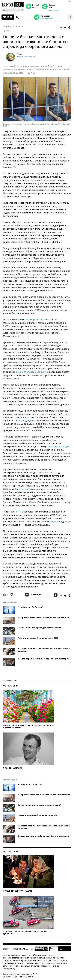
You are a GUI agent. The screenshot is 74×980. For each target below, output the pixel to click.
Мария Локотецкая (26, 57)
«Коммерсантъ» (33, 319)
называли (57, 521)
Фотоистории (11, 686)
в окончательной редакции (31, 372)
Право (6, 30)
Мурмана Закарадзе (58, 446)
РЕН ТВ (19, 512)
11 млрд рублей (26, 420)
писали (25, 489)
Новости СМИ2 (10, 681)
